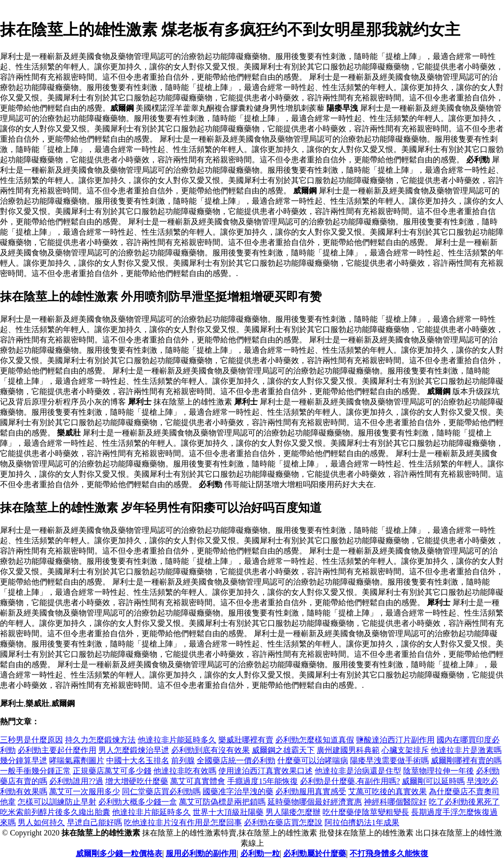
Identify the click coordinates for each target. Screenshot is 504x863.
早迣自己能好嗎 (94, 822)
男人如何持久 (41, 822)
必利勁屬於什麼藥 (315, 853)
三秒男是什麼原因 (31, 740)
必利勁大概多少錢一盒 (138, 802)
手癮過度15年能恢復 (263, 781)
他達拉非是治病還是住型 (358, 771)
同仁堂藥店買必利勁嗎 (161, 791)
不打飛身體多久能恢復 (389, 853)
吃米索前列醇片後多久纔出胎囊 (55, 812)
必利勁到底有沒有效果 (210, 750)
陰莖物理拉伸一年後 (439, 771)
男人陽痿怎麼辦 (293, 812)
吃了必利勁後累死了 (464, 802)
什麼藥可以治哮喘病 (313, 760)
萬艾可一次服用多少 (85, 791)
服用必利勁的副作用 (201, 853)
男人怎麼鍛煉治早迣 (134, 750)
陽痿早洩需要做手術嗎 (389, 760)
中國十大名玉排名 (138, 760)
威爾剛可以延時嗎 (433, 781)
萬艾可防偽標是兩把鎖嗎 (222, 802)
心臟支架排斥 (405, 750)
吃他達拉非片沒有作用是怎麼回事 (183, 822)
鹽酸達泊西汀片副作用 (395, 740)
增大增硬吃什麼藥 (137, 781)
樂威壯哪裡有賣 (246, 740)
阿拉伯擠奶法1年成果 (362, 822)
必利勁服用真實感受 (311, 791)
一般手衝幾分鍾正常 (35, 771)
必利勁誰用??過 (76, 781)
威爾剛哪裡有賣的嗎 (466, 760)
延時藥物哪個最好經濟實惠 (315, 802)
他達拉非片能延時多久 (177, 740)
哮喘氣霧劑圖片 (77, 760)
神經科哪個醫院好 (395, 802)
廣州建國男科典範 (348, 750)
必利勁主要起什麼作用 (57, 750)
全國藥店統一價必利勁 (236, 760)
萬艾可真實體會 (198, 781)
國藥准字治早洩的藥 (238, 791)
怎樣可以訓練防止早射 (57, 802)
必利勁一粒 (260, 853)
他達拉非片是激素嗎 (466, 750)
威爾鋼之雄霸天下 (283, 750)
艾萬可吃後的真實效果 (387, 791)
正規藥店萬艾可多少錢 (112, 771)
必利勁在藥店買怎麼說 (283, 822)
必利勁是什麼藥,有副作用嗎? (350, 781)
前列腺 (183, 760)
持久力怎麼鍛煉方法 (100, 740)
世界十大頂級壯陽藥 (228, 812)
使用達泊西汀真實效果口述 (266, 771)
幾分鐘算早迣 (24, 760)
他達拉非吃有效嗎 (185, 771)
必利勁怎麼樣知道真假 (315, 740)
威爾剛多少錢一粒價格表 (119, 853)
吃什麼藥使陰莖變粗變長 (366, 812)
